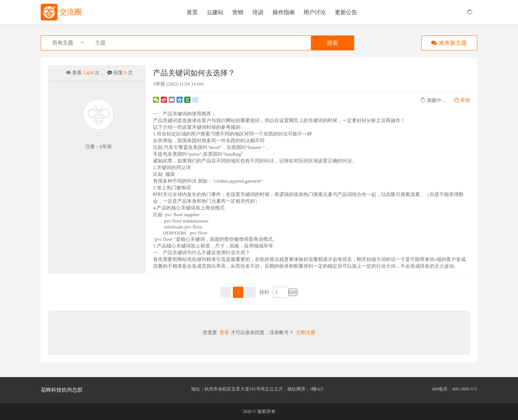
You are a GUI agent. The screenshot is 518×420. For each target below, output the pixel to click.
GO (293, 292)
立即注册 (306, 332)
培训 (258, 12)
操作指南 (284, 12)
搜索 (333, 43)
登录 (224, 332)
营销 (238, 12)
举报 (462, 100)
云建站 (215, 12)
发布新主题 (447, 43)
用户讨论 (315, 12)
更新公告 (346, 12)
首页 (192, 12)
